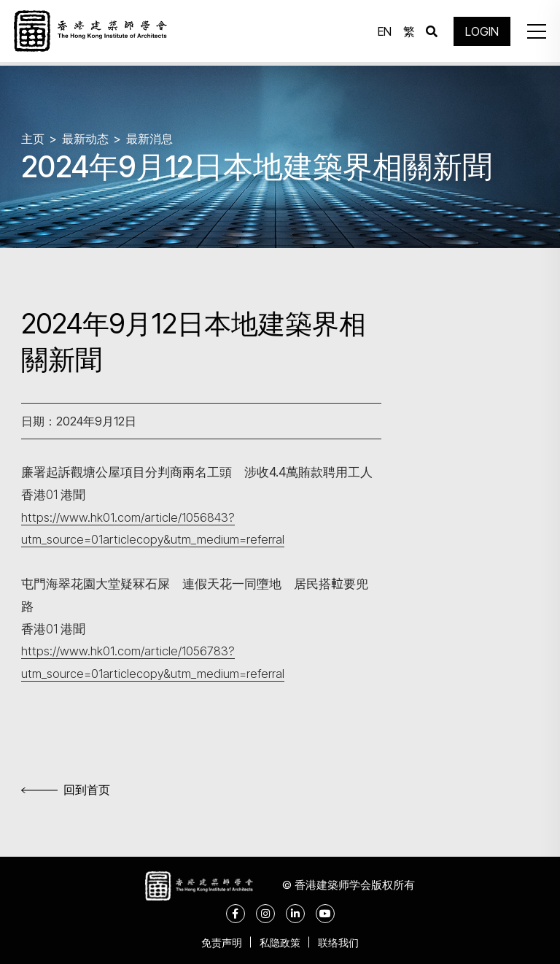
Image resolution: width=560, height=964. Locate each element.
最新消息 (149, 139)
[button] (534, 33)
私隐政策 (280, 942)
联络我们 (343, 942)
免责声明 (217, 942)
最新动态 (85, 139)
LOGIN (480, 33)
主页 (33, 139)
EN (382, 33)
